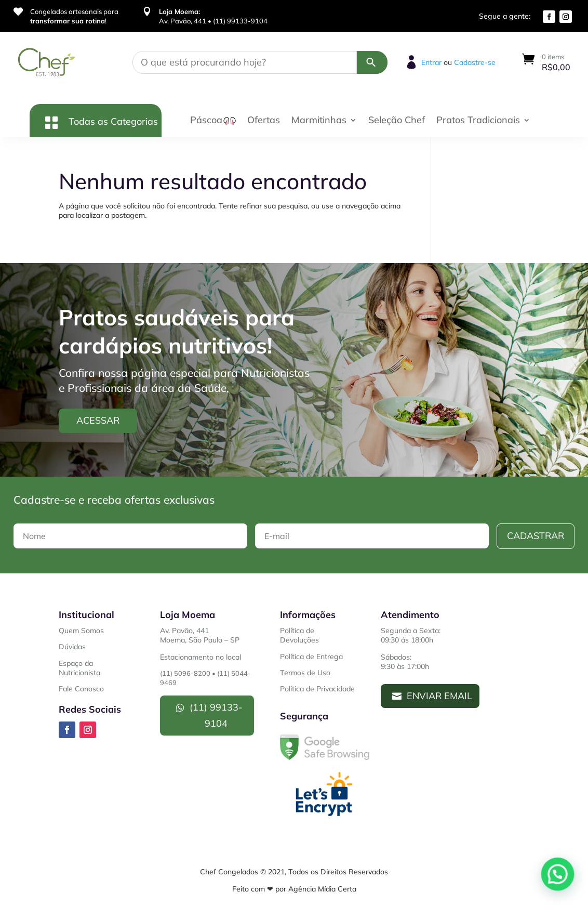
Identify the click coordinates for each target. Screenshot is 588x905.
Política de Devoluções (299, 635)
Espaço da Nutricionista (79, 668)
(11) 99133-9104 (216, 715)
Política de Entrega (311, 657)
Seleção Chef (397, 121)
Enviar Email (439, 696)
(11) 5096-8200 (185, 673)
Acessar (98, 420)
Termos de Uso (305, 673)
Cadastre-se (475, 62)
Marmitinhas (319, 121)
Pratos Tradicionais (478, 121)
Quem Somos (81, 631)
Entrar (431, 62)
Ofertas (264, 121)
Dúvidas (72, 647)
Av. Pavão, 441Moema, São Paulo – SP (200, 635)
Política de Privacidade (317, 689)
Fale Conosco (81, 689)
